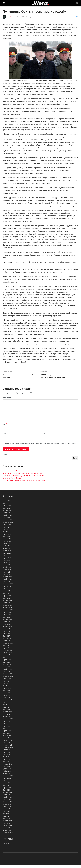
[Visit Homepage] (40, 3)
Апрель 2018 (7, 618)
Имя (5, 427)
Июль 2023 (6, 558)
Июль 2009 (6, 812)
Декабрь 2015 (7, 656)
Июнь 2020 (6, 594)
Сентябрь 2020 (8, 587)
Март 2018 (6, 620)
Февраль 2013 (7, 715)
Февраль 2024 (7, 542)
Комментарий (8, 400)
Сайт (44, 437)
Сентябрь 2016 (8, 646)
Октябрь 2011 (7, 748)
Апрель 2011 (7, 762)
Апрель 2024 (7, 537)
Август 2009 (7, 810)
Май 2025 (6, 506)
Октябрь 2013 (7, 703)
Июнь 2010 (6, 786)
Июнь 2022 (6, 577)
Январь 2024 (7, 544)
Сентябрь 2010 (8, 779)
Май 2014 (6, 689)
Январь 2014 (7, 696)
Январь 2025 (7, 516)
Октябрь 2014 (7, 677)
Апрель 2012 (7, 734)
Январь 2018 (7, 625)
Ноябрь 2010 (7, 774)
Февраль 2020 (7, 604)
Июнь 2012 (6, 729)
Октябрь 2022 (7, 570)
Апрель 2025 (7, 509)
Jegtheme (43, 863)
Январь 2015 (7, 670)
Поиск (5, 458)
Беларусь (29, 17)
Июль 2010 (6, 784)
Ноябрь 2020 (7, 584)
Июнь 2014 (6, 686)
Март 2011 (6, 765)
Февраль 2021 (7, 580)
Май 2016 (6, 649)
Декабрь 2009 (7, 800)
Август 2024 (7, 528)
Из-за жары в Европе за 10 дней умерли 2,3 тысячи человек (23, 479)
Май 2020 (6, 596)
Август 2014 (7, 682)
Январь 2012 (7, 741)
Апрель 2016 (7, 651)
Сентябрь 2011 (8, 750)
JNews (9, 863)
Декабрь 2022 (7, 566)
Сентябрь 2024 (8, 525)
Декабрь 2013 (7, 698)
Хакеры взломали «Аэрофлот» (13, 474)
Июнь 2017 (6, 634)
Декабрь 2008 (7, 829)
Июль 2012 (6, 727)
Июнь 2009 (6, 814)
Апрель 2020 (7, 599)
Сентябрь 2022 (8, 573)
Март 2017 (6, 639)
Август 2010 (7, 781)
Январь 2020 (7, 606)
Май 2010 (6, 788)
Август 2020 (7, 589)
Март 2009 (6, 822)
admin (11, 17)
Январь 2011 (7, 769)
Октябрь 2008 (7, 833)
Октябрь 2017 (7, 630)
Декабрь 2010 (7, 772)
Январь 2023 (7, 563)
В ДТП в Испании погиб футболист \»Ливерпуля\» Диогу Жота (24, 483)
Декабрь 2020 (7, 582)
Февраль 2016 (7, 653)
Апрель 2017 (7, 637)
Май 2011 (6, 760)
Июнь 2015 (6, 658)
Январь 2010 (7, 798)
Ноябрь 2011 (7, 746)
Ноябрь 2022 (7, 568)
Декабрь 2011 (7, 743)
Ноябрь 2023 (7, 549)
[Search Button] (77, 3)
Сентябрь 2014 (8, 679)
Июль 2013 (6, 705)
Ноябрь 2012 (7, 717)
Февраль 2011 (7, 767)
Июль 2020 (6, 592)
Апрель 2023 (7, 561)
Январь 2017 (7, 644)
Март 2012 (6, 736)
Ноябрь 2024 (7, 521)
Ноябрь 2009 (7, 802)
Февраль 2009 (7, 824)
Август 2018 (7, 615)
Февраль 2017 (7, 641)
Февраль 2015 (7, 667)
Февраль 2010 (7, 795)
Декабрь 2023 (7, 547)
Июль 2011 (6, 755)
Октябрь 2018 (7, 611)
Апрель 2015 (7, 663)
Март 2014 (6, 693)
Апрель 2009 (7, 819)
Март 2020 (6, 601)
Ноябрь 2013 (7, 701)
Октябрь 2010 (7, 776)
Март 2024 (6, 540)
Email (5, 437)
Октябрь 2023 (7, 551)
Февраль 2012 (7, 739)
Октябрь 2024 (7, 523)
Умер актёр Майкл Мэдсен (12, 481)
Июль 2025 (6, 504)
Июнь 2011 (6, 758)
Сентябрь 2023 (8, 554)
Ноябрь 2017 (7, 627)
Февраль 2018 (7, 622)
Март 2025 (6, 511)
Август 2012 (7, 724)
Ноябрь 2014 (7, 675)
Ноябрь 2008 (7, 831)
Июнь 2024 (6, 532)
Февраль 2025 (7, 513)
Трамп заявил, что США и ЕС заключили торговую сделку (22, 476)
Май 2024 (6, 535)
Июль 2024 (6, 530)
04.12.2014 (20, 17)
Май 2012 (6, 731)
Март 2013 (6, 713)
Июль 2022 (6, 575)
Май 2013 (6, 708)
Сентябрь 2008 (8, 836)
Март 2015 (6, 665)
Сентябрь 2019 (8, 608)
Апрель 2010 (7, 791)
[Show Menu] (4, 3)
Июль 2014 (6, 684)
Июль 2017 (6, 632)
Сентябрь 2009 (8, 807)
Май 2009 (6, 817)
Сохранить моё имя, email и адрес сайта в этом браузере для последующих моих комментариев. (40, 446)
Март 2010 (6, 793)
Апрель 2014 (7, 691)
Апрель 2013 (7, 710)
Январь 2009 (7, 826)
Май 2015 (6, 660)
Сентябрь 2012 (8, 722)
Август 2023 (7, 556)
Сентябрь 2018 (8, 613)
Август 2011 (7, 753)
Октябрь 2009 (7, 805)
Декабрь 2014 (7, 672)
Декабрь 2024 (7, 518)
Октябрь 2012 (7, 720)
